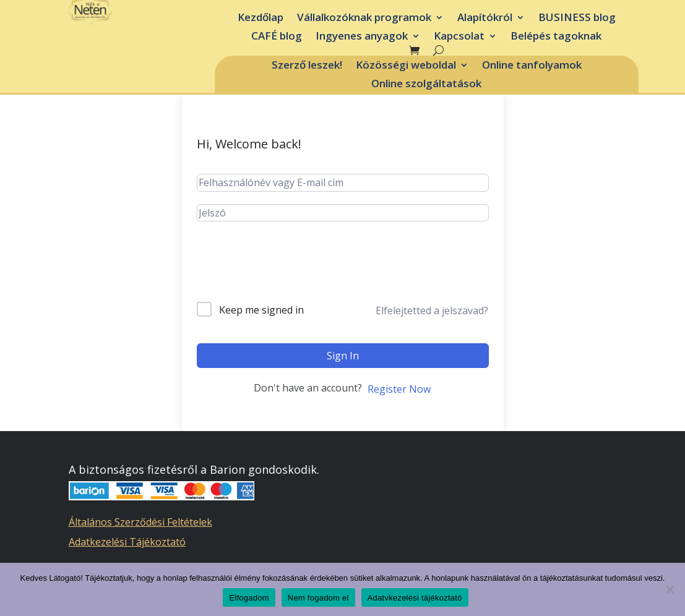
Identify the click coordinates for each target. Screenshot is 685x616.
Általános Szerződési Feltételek (140, 522)
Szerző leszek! (307, 66)
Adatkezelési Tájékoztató (127, 542)
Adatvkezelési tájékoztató (415, 598)
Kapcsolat (459, 37)
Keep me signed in (261, 310)
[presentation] (291, 272)
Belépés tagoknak (556, 37)
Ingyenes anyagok (362, 37)
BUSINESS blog (577, 19)
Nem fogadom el (318, 598)
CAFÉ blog (277, 37)
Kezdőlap (261, 19)
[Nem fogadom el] (670, 589)
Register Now (399, 389)
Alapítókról (485, 19)
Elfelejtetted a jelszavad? (432, 310)
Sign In (343, 356)
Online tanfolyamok (532, 66)
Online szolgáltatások (426, 85)
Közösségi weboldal (406, 66)
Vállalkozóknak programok (364, 19)
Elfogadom (249, 598)
